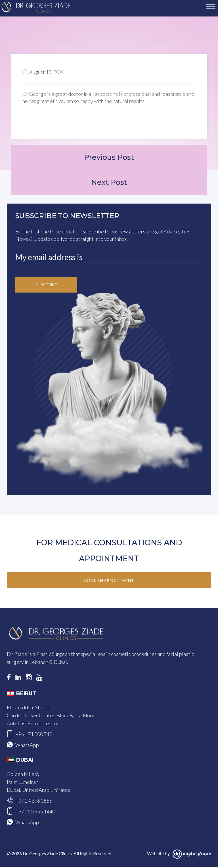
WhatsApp (27, 746)
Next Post (109, 183)
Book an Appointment (109, 581)
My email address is (49, 258)
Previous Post (109, 158)
